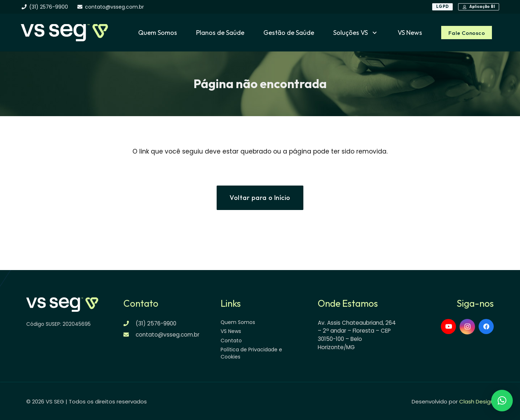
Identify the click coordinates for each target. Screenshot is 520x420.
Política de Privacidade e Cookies (251, 353)
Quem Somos (238, 322)
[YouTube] (449, 327)
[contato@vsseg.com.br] (130, 335)
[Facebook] (486, 327)
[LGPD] (442, 7)
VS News (231, 331)
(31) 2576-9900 (156, 323)
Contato (231, 341)
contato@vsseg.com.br (168, 335)
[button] (373, 33)
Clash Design (476, 401)
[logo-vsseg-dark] (64, 33)
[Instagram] (467, 327)
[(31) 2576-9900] (130, 323)
